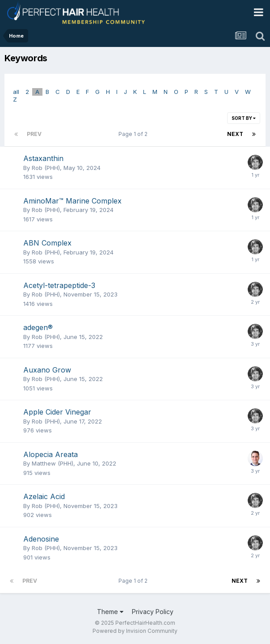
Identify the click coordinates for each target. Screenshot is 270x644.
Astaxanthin (43, 158)
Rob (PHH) (46, 168)
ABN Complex (47, 243)
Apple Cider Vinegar (57, 412)
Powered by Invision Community (135, 631)
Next (235, 134)
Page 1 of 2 (134, 134)
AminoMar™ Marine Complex (72, 201)
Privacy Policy (153, 612)
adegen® (38, 327)
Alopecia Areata (51, 454)
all (16, 92)
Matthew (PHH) (53, 463)
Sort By (244, 118)
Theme (110, 612)
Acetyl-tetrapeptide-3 (59, 285)
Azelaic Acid (44, 496)
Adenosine (41, 539)
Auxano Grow (47, 370)
